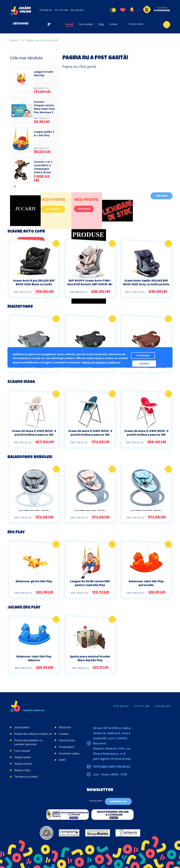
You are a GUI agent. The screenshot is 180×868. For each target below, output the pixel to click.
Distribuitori (22, 727)
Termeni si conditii (26, 777)
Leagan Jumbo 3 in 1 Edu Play (44, 133)
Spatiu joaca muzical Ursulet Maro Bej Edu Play (90, 658)
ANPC (63, 760)
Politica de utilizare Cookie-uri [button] (101, 362)
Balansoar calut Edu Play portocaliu (146, 583)
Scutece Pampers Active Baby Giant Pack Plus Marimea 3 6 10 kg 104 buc (44, 109)
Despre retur (22, 770)
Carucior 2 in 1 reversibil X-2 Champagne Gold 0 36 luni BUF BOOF (43, 169)
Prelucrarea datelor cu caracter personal (28, 742)
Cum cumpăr (86, 24)
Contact (113, 24)
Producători (66, 747)
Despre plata (22, 757)
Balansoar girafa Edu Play (34, 581)
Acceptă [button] (144, 363)
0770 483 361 (46, 10)
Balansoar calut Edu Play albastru (34, 658)
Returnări (65, 727)
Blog (101, 24)
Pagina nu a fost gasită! (42, 40)
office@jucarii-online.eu (112, 767)
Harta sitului (67, 740)
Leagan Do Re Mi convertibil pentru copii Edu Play (90, 583)
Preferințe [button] (143, 355)
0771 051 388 (61, 10)
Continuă (162, 196)
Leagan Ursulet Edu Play (44, 73)
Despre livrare (23, 764)
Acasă (69, 24)
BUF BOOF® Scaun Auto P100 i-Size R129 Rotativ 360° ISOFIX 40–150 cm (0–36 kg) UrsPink (90, 284)
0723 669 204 (77, 10)
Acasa (14, 40)
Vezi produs (53, 209)
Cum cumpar (22, 751)
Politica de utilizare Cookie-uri (33, 734)
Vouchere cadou (69, 753)
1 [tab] (15, 186)
